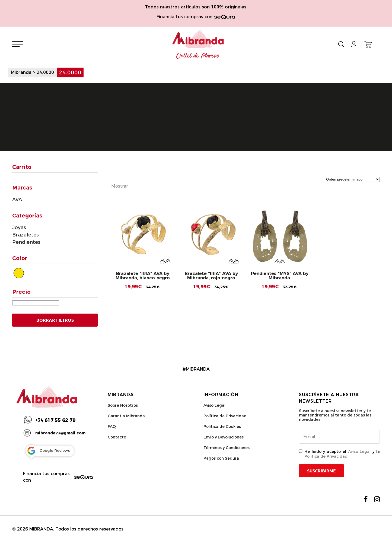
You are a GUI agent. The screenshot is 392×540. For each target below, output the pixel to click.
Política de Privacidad (225, 416)
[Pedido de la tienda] (352, 179)
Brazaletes (26, 235)
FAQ (112, 427)
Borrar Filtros (55, 320)
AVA (17, 200)
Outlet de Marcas (198, 56)
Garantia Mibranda (126, 416)
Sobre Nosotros (123, 405)
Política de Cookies (222, 427)
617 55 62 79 (55, 420)
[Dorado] (19, 273)
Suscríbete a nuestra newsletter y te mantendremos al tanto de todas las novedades (335, 415)
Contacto (117, 437)
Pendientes (26, 242)
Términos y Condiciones (227, 448)
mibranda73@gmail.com (60, 433)
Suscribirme (321, 471)
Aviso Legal (214, 405)
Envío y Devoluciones (224, 437)
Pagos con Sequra (221, 458)
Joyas (19, 228)
